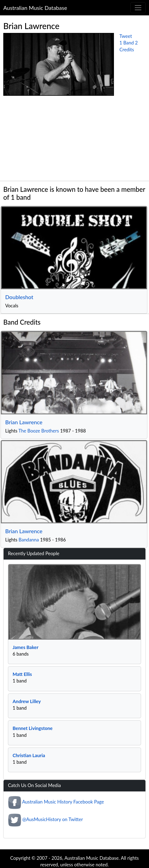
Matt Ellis (22, 674)
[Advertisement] (74, 140)
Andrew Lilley (27, 701)
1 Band (127, 43)
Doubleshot (19, 297)
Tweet (126, 36)
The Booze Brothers (39, 431)
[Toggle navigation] (138, 8)
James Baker (25, 647)
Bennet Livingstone (33, 728)
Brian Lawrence (24, 422)
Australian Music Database (35, 8)
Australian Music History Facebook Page (63, 802)
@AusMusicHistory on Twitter (52, 819)
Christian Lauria (29, 755)
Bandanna (29, 540)
